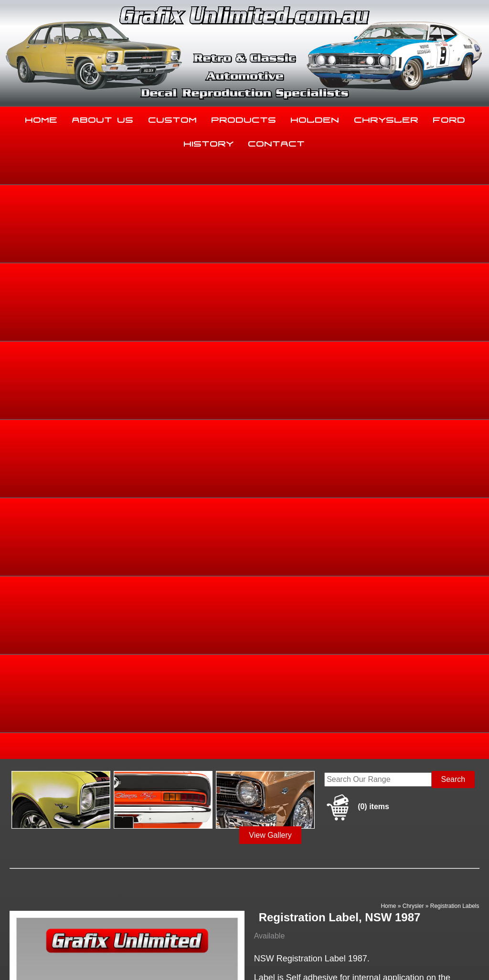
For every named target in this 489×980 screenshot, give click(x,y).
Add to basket (310, 642)
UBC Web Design (270, 957)
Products (244, 118)
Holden (315, 118)
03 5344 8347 (28, 879)
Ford (449, 118)
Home (42, 118)
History (209, 142)
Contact (277, 142)
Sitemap (14, 957)
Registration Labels (455, 301)
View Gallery (270, 230)
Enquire (310, 663)
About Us (103, 118)
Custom (173, 118)
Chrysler (387, 118)
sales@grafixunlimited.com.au (56, 903)
